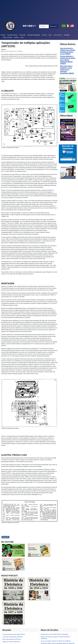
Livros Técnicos (58, 35)
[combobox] (44, 26)
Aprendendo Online (12, 35)
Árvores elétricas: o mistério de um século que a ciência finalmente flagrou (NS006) (68, 60)
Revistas (16, 37)
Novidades (67, 35)
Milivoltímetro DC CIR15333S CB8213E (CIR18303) (55, 634)
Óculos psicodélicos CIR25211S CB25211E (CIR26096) (56, 641)
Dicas (50, 35)
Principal (3, 35)
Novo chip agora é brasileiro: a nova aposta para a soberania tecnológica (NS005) (67, 70)
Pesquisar (53, 26)
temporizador (5, 537)
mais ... (23, 37)
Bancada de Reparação (34, 35)
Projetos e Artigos (7, 37)
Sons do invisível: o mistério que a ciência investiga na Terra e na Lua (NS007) (68, 51)
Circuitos (44, 35)
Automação (23, 35)
